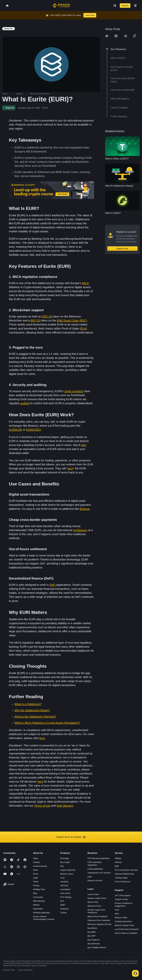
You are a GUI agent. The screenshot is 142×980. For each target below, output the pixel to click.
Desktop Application (42, 913)
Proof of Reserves (123, 882)
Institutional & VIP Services (99, 873)
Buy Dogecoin (94, 940)
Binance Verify (121, 918)
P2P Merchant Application (99, 858)
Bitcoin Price (93, 902)
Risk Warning (39, 901)
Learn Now (90, 15)
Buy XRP (91, 936)
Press (35, 874)
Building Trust (39, 889)
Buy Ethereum (94, 944)
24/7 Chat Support (123, 895)
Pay (62, 866)
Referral (118, 862)
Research (64, 909)
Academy (64, 882)
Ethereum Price (94, 906)
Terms (36, 882)
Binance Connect (95, 881)
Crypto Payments (68, 870)
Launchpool (65, 889)
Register (125, 6)
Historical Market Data (124, 874)
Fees (117, 910)
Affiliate (118, 858)
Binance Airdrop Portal (124, 925)
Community (38, 897)
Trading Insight (121, 878)
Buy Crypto (65, 862)
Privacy (36, 885)
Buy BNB (91, 932)
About (36, 858)
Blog (35, 893)
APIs (117, 914)
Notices (36, 905)
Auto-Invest (65, 893)
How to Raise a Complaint (126, 933)
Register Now (122, 249)
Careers (36, 862)
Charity (63, 913)
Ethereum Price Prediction (99, 920)
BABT (63, 905)
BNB (117, 866)
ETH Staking (66, 897)
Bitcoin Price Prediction (97, 916)
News (35, 870)
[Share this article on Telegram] (125, 36)
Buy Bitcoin (92, 928)
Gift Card (64, 885)
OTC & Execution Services (126, 870)
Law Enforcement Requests (127, 929)
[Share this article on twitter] (107, 36)
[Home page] (61, 6)
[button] (135, 6)
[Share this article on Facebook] (116, 36)
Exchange (65, 858)
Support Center (121, 899)
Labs (90, 877)
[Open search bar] (114, 6)
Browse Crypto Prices (97, 898)
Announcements (40, 866)
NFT (62, 901)
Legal (35, 878)
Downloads (38, 909)
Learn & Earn (93, 894)
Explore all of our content (71, 837)
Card (62, 878)
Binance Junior (67, 874)
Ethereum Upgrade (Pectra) (99, 924)
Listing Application (95, 869)
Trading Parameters (123, 921)
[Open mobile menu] (135, 6)
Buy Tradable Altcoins (97, 947)
